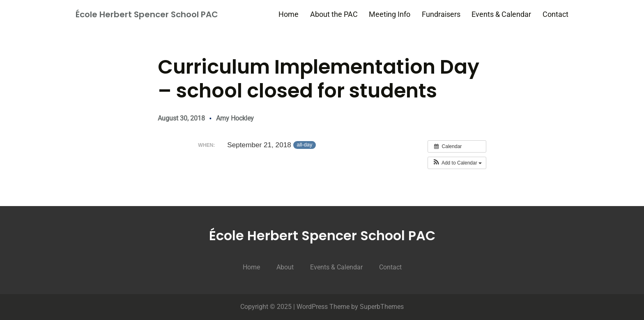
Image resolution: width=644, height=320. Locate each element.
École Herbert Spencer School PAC (147, 14)
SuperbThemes (382, 307)
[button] (457, 163)
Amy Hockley (235, 118)
